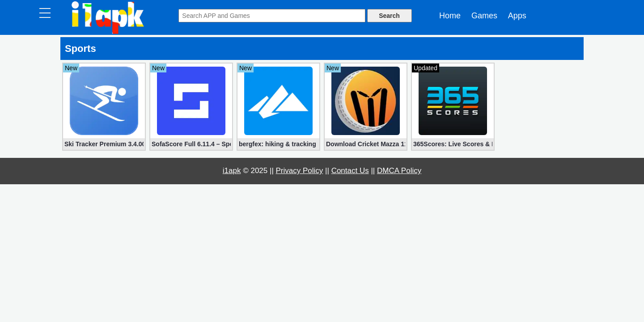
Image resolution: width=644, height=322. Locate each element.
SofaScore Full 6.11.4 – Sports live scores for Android (191, 144)
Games (484, 16)
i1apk (232, 171)
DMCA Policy (399, 171)
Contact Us (350, 171)
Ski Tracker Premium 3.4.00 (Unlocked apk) (104, 144)
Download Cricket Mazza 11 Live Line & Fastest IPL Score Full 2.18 (366, 144)
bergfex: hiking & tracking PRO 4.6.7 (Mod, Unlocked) (278, 144)
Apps (517, 16)
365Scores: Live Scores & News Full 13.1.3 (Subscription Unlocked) (453, 144)
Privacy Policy (300, 171)
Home (450, 16)
